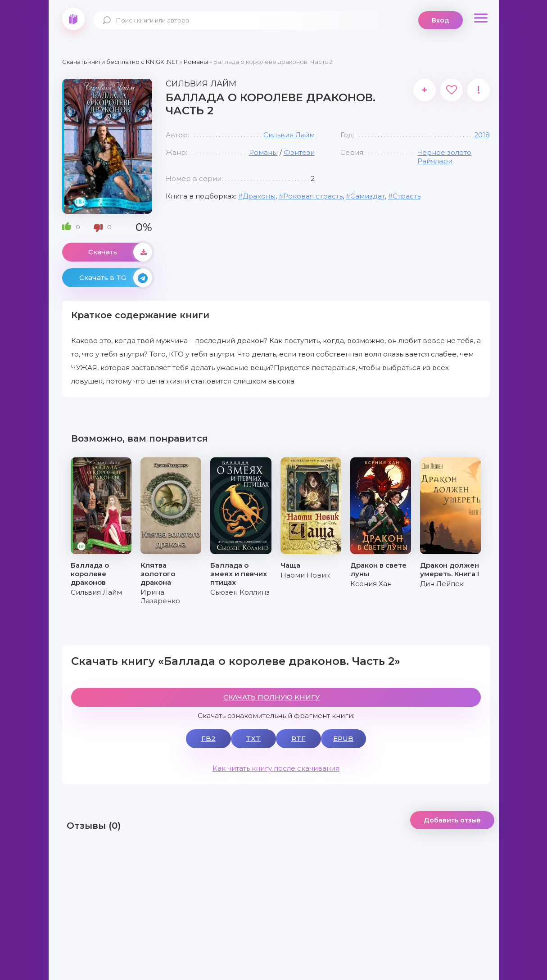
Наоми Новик (305, 575)
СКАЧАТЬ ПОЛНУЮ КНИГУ (271, 697)
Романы (263, 152)
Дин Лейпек (442, 584)
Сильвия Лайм (289, 135)
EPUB (343, 738)
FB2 (208, 738)
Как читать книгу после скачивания (276, 768)
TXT (253, 738)
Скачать (120, 252)
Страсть (407, 196)
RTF (298, 738)
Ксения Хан (371, 584)
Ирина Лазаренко (160, 596)
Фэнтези (299, 152)
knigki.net (73, 19)
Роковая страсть (313, 196)
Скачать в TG (116, 278)
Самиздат (368, 196)
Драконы (259, 196)
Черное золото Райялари (444, 157)
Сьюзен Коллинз (240, 592)
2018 (482, 135)
